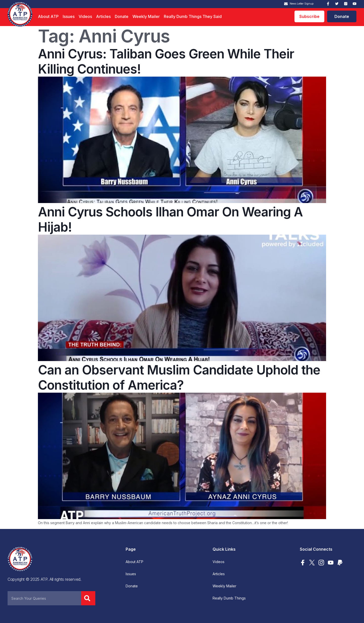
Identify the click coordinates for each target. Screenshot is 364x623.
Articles (103, 16)
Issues (69, 16)
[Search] (88, 598)
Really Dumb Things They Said (193, 16)
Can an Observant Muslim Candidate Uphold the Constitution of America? (179, 377)
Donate (122, 16)
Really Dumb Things (229, 598)
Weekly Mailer (146, 16)
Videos (85, 16)
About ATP (48, 16)
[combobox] (44, 598)
